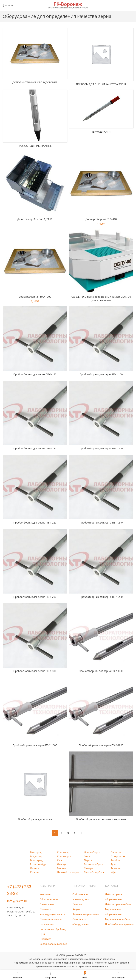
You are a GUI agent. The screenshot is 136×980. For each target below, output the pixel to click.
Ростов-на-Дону (93, 864)
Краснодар (63, 852)
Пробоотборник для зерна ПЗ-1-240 (101, 523)
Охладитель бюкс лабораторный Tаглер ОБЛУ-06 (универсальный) (101, 298)
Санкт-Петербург (94, 872)
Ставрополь (118, 856)
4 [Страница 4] (75, 833)
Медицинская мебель (118, 919)
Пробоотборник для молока (35, 819)
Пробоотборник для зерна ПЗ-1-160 (101, 374)
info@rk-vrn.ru (17, 901)
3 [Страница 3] (68, 833)
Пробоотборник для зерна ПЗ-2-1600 (35, 745)
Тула (114, 864)
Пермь (88, 860)
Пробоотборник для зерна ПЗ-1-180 (35, 448)
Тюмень (116, 868)
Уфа (113, 872)
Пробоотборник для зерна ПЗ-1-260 (35, 597)
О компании (47, 904)
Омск (87, 856)
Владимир (36, 856)
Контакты (46, 894)
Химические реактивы (86, 914)
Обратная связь (49, 899)
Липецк (62, 864)
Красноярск (64, 856)
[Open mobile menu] (8, 5)
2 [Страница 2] (61, 833)
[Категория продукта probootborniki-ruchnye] (35, 119)
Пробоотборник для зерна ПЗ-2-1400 (101, 671)
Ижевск (35, 868)
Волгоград (36, 860)
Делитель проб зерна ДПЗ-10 (35, 219)
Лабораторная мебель (118, 904)
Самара (88, 868)
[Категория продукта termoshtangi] (101, 112)
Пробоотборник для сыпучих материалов (101, 819)
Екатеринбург (38, 864)
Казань (34, 872)
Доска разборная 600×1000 (35, 297)
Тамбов (115, 860)
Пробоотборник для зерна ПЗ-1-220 (35, 523)
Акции (76, 909)
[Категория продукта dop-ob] (35, 57)
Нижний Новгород (68, 872)
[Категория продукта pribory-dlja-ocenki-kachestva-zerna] (101, 58)
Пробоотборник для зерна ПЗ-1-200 (101, 448)
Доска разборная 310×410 (101, 219)
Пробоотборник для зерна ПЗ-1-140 (35, 374)
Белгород (36, 852)
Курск (60, 860)
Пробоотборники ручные (120, 924)
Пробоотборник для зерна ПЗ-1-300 (35, 671)
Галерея (77, 904)
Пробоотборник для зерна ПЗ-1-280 (101, 597)
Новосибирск (92, 852)
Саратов (116, 852)
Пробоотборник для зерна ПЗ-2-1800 (101, 745)
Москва (62, 868)
